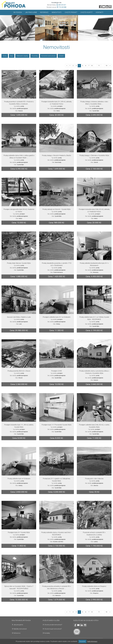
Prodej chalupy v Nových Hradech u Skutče (56, 155)
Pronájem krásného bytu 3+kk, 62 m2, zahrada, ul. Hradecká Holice (94, 210)
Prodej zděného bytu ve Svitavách (19, 479)
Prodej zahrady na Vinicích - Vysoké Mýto (56, 209)
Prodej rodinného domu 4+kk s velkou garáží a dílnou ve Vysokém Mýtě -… (19, 157)
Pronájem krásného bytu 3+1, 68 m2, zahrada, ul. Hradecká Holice (56, 103)
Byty (12, 56)
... (95, 66)
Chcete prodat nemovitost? (53, 625)
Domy (5, 56)
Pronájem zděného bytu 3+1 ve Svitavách (57, 317)
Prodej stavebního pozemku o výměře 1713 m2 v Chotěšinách (57, 264)
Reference (44, 12)
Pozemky (35, 56)
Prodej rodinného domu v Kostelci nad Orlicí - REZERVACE (56, 534)
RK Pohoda (18, 12)
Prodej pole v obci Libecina (94, 479)
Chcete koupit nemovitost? (53, 629)
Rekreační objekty (22, 56)
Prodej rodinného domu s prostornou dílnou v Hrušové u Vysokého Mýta (94, 372)
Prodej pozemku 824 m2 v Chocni (19, 371)
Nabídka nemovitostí (20, 629)
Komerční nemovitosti (48, 56)
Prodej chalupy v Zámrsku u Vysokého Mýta (94, 155)
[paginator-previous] (67, 66)
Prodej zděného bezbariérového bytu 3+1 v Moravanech (94, 264)
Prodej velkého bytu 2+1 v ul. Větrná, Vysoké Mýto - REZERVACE (94, 318)
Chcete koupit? (87, 12)
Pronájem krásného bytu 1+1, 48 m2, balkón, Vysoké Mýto (19, 426)
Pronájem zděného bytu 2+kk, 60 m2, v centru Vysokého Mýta (94, 426)
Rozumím (82, 641)
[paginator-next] (110, 66)
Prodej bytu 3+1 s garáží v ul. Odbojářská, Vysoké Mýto (57, 480)
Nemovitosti (57, 12)
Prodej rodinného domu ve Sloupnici (94, 586)
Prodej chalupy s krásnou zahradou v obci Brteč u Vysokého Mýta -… (94, 103)
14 (106, 66)
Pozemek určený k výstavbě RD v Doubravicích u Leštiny (94, 534)
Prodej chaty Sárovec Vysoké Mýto (19, 263)
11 (99, 66)
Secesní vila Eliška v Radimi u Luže (19, 317)
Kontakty (100, 12)
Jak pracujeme (31, 12)
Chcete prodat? (71, 12)
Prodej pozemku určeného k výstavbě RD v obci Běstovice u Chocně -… (57, 587)
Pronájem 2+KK (56, 371)
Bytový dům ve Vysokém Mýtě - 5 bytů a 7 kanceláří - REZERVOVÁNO (19, 587)
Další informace (92, 641)
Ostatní (61, 56)
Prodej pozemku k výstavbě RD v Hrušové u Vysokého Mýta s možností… (19, 103)
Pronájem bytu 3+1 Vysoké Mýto (19, 532)
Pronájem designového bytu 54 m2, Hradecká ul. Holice (19, 210)
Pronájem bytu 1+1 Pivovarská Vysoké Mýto (56, 425)
